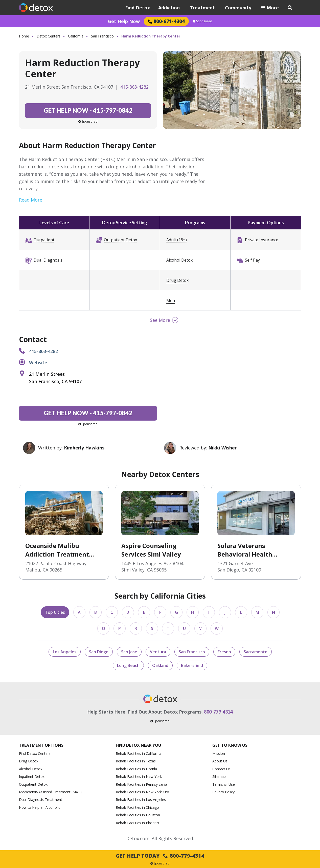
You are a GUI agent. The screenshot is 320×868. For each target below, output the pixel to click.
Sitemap (219, 776)
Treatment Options (41, 745)
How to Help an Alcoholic (40, 807)
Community (238, 8)
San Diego (99, 652)
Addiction (169, 8)
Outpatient (44, 240)
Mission (219, 753)
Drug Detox (177, 280)
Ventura (158, 652)
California (76, 36)
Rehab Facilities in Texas (136, 761)
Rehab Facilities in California (139, 753)
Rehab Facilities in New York (139, 776)
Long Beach (128, 665)
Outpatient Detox (120, 240)
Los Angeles (65, 652)
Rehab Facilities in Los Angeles (141, 800)
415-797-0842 (88, 110)
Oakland (160, 665)
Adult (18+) (177, 240)
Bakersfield (192, 665)
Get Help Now (124, 21)
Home (24, 36)
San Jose (129, 652)
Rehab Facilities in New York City (142, 792)
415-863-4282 (134, 87)
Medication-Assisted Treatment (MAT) (50, 792)
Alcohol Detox (179, 260)
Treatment (202, 8)
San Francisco (102, 36)
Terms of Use (224, 784)
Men (171, 301)
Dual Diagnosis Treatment (41, 800)
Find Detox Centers (35, 753)
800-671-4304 (166, 21)
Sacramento (256, 652)
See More (160, 320)
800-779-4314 (218, 712)
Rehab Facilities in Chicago (137, 807)
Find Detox (138, 8)
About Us (220, 761)
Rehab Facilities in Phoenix (137, 823)
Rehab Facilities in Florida (136, 769)
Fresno (224, 652)
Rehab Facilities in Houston (138, 815)
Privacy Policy (223, 792)
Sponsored (202, 21)
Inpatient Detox (32, 776)
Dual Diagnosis (48, 260)
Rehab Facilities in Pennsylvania (141, 784)
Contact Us (221, 769)
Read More (31, 200)
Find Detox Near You (139, 745)
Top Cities (55, 612)
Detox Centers (49, 36)
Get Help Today (160, 856)
